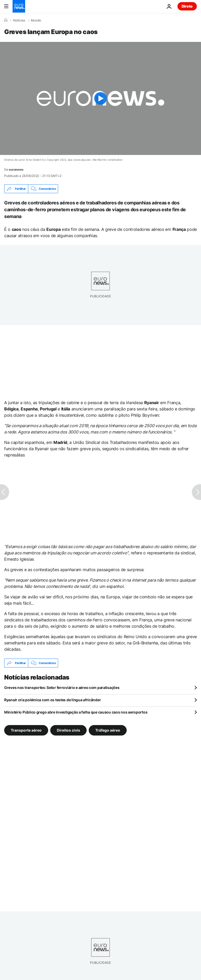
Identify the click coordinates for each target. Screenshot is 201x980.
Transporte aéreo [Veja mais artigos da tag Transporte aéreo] (26, 730)
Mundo (36, 20)
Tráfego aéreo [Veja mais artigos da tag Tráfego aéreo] (108, 730)
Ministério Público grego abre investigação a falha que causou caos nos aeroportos (76, 712)
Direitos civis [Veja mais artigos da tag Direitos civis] (68, 730)
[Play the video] (100, 98)
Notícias (19, 20)
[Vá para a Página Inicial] (19, 6)
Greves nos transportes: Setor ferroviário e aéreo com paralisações (62, 687)
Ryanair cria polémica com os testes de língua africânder (52, 700)
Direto (187, 6)
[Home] (6, 20)
